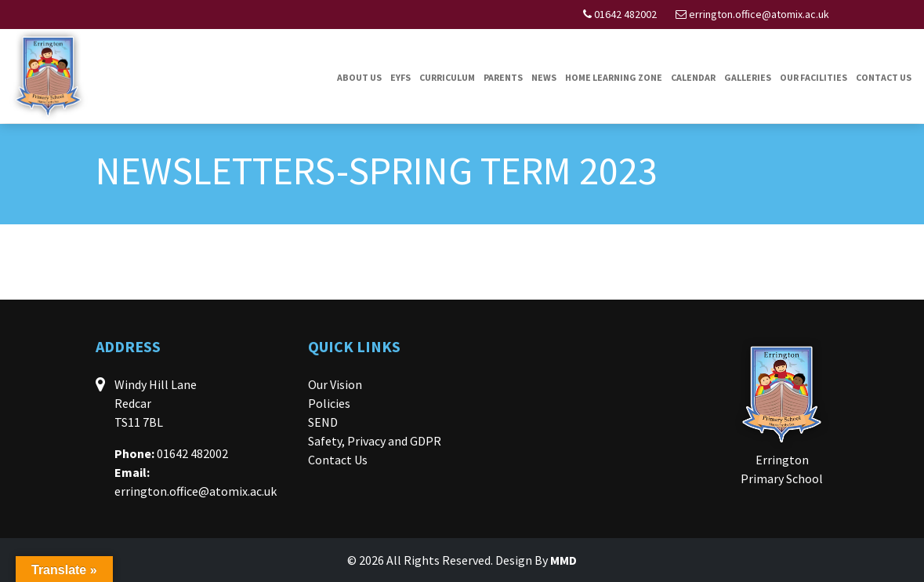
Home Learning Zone (614, 77)
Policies (329, 403)
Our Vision (335, 384)
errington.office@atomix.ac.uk (759, 14)
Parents (503, 77)
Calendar (693, 77)
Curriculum (447, 77)
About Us (359, 77)
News (544, 77)
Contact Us (884, 77)
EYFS (400, 77)
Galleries (748, 77)
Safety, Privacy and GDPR (375, 441)
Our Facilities (813, 77)
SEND (323, 422)
